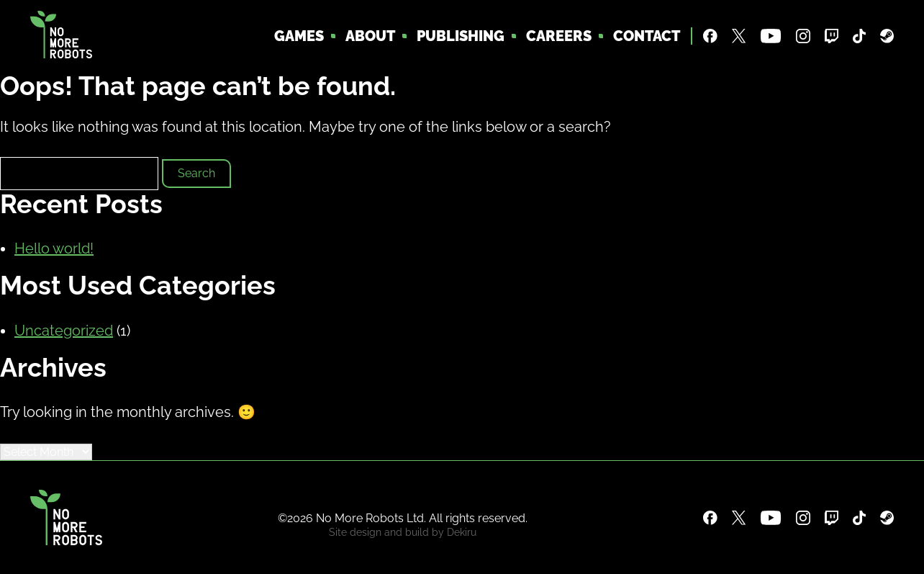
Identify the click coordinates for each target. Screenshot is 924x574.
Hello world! (54, 248)
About (370, 36)
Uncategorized (64, 331)
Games (299, 36)
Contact (647, 36)
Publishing (461, 36)
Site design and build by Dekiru (403, 532)
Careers (559, 36)
